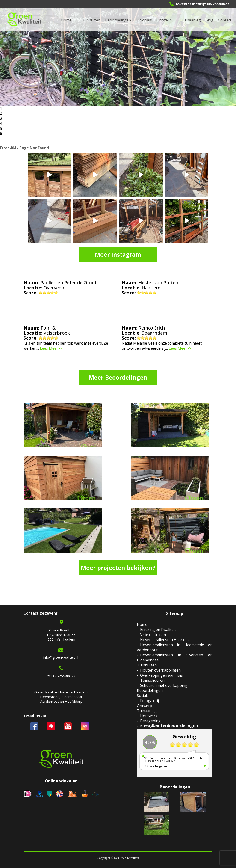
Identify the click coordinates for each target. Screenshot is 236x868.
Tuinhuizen (147, 665)
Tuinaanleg (147, 711)
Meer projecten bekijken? (118, 568)
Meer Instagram (118, 254)
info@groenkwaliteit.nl (61, 657)
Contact (225, 20)
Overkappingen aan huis (161, 675)
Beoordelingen (118, 20)
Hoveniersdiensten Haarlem (164, 640)
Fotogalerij (149, 701)
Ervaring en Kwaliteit (158, 630)
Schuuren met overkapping (164, 685)
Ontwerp (164, 20)
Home (142, 624)
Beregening (150, 721)
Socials (143, 696)
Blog (209, 20)
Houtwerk (149, 716)
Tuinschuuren (152, 680)
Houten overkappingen (160, 670)
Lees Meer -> (51, 348)
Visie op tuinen (153, 635)
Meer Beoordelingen (118, 377)
